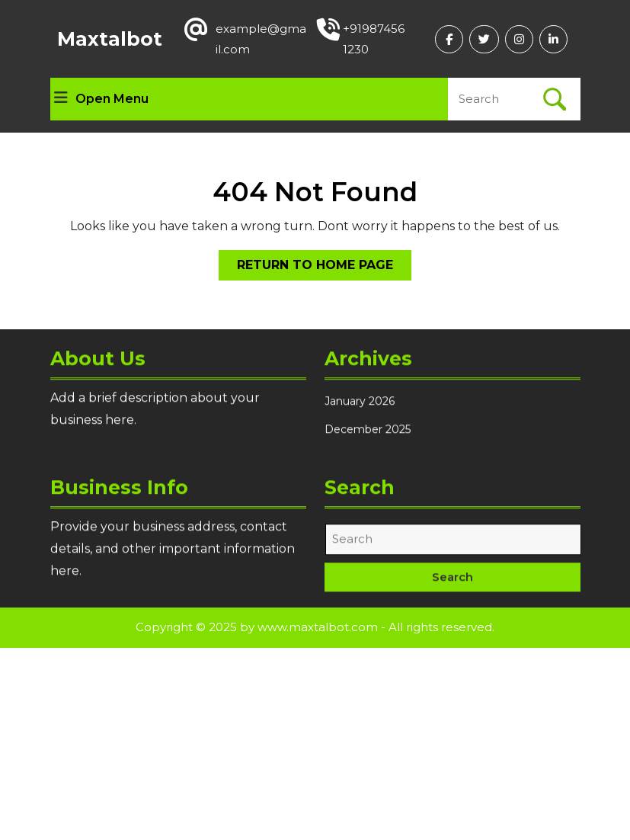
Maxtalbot (110, 39)
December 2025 (368, 439)
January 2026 (360, 411)
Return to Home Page (324, 268)
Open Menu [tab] (101, 99)
